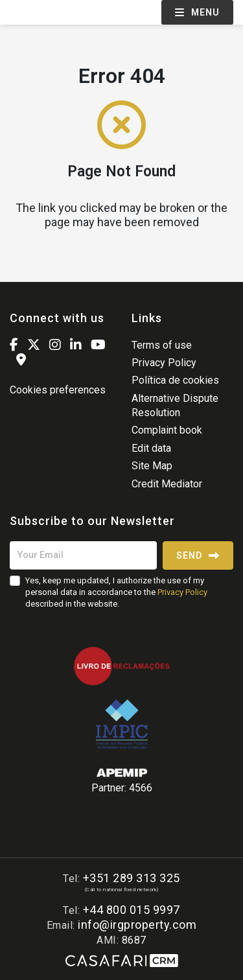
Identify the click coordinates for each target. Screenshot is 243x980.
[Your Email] (83, 555)
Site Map (152, 466)
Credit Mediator (167, 484)
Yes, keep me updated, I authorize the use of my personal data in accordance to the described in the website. (116, 592)
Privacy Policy (164, 363)
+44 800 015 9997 (132, 910)
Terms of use (162, 345)
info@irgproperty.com (137, 925)
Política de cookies (175, 380)
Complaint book (167, 430)
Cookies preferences (58, 390)
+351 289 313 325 (132, 878)
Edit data (151, 448)
